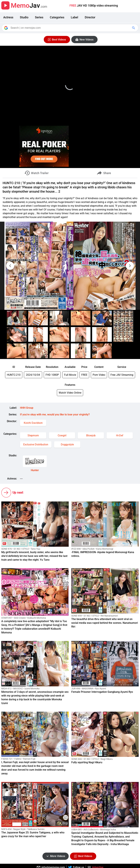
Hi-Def (120, 435)
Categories (57, 17)
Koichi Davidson (33, 423)
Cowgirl (62, 435)
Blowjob (91, 435)
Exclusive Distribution (36, 444)
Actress (8, 17)
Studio (24, 17)
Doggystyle (67, 444)
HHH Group (27, 408)
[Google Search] (134, 28)
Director (90, 17)
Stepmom (33, 435)
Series (39, 17)
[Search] (70, 28)
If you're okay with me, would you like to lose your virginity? (55, 414)
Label (75, 17)
